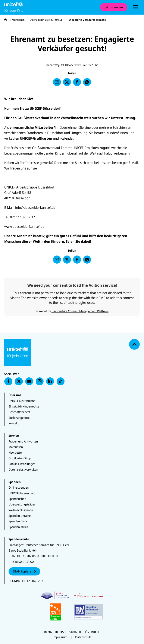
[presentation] (136, 7)
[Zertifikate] (72, 606)
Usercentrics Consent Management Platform (80, 311)
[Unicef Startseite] (50, 7)
